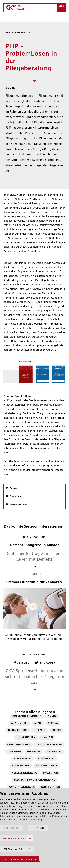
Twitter (13, 488)
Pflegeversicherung (24, 773)
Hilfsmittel (54, 752)
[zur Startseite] (30, 8)
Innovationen (23, 759)
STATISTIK (40, 828)
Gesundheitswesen (19, 745)
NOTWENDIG (13, 828)
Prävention (50, 773)
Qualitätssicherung (22, 787)
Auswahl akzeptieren (17, 849)
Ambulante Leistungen (27, 716)
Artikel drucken (18, 505)
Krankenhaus (20, 766)
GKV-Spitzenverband (49, 745)
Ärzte (38, 723)
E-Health (40, 730)
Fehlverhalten (26, 737)
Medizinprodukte (46, 766)
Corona (53, 723)
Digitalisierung (18, 730)
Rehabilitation (51, 787)
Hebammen (14, 752)
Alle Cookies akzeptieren (20, 859)
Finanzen (47, 737)
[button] (61, 8)
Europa (57, 730)
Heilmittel (34, 752)
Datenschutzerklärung (29, 820)
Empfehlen (15, 496)
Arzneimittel (20, 723)
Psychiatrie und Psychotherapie (34, 780)
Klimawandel (46, 759)
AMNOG (52, 716)
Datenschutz (35, 862)
